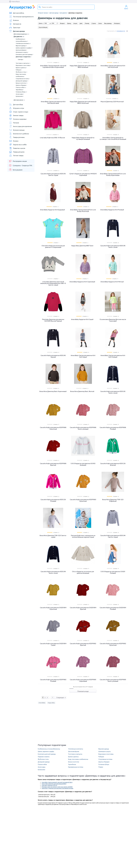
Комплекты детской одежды (25, 54)
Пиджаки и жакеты (44, 757)
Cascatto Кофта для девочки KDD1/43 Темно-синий (113, 392)
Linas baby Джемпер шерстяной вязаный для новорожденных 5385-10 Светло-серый (53, 283)
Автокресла (15, 24)
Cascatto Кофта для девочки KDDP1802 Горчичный (113, 644)
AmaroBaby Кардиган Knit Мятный (112, 282)
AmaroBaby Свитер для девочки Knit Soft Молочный (113, 66)
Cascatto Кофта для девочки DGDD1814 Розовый (113, 608)
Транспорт (15, 28)
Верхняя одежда (21, 46)
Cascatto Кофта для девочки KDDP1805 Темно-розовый (113, 680)
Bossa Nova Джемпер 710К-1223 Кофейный (113, 500)
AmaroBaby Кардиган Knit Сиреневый (82, 282)
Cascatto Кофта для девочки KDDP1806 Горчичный (53, 428)
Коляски (14, 20)
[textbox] (66, 7)
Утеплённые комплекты (23, 43)
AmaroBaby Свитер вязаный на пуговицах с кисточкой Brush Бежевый (113, 138)
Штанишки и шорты (22, 52)
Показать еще (83, 691)
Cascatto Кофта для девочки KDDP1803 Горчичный (83, 500)
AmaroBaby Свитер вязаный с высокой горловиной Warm (57, 782)
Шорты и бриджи (21, 85)
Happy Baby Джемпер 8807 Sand (82, 246)
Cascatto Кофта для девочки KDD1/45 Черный (53, 356)
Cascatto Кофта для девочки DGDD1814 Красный (83, 608)
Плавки (101, 767)
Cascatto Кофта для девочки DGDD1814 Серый (53, 644)
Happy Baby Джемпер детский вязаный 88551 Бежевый (83, 66)
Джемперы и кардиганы (24, 57)
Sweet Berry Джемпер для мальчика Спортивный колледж (57, 788)
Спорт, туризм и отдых (19, 112)
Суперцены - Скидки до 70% (20, 165)
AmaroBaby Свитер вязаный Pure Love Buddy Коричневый (113, 174)
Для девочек (19, 36)
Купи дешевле (16, 170)
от (43, 23)
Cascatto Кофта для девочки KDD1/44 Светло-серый (113, 536)
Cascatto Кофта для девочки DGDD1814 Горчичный (53, 608)
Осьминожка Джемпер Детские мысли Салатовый (113, 320)
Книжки (14, 141)
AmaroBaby (42, 703)
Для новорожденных (21, 34)
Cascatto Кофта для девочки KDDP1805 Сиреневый (83, 680)
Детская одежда (17, 31)
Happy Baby (51, 703)
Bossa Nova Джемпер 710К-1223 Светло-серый (53, 536)
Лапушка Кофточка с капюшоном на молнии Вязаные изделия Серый (83, 536)
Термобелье (20, 90)
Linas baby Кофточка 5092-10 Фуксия (52, 138)
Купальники (20, 96)
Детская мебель (17, 13)
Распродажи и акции (18, 161)
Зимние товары (16, 115)
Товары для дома (17, 152)
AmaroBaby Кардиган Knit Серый (82, 319)
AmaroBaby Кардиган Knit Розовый (112, 210)
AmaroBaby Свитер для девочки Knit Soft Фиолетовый (53, 102)
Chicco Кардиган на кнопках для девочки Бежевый (83, 572)
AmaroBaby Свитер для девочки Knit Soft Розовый (113, 356)
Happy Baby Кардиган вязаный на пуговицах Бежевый (83, 138)
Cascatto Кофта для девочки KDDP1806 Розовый (113, 428)
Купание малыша (17, 130)
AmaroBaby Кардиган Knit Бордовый (52, 210)
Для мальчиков (19, 100)
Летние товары (16, 155)
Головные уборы (21, 92)
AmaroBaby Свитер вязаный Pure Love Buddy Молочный (83, 211)
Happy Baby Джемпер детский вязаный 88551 (54, 784)
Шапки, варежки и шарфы (24, 48)
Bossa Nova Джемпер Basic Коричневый (53, 391)
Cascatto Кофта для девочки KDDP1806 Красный (53, 464)
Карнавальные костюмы (76, 767)
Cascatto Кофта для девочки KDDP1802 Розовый (53, 680)
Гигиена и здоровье (18, 119)
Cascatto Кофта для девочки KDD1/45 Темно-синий (113, 246)
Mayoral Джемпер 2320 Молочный (112, 102)
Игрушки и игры (16, 108)
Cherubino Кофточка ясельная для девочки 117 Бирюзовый (53, 246)
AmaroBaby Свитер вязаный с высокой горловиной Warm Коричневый (53, 66)
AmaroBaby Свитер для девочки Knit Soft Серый (83, 356)
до (50, 23)
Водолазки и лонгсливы (23, 65)
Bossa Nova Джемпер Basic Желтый (82, 391)
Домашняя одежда (22, 81)
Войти (126, 7)
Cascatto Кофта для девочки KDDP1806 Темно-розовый (83, 428)
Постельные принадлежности (21, 17)
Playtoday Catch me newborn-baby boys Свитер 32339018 (57, 787)
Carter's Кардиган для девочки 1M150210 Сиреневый (83, 174)
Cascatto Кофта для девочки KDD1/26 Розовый (53, 500)
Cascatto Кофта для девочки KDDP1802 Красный (83, 644)
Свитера (21, 59)
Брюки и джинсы (21, 68)
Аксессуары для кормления (20, 126)
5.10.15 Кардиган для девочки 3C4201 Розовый (113, 572)
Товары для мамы (17, 137)
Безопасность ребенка (19, 134)
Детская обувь (16, 104)
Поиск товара (40, 7)
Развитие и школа (17, 148)
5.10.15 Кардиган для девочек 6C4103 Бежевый (83, 464)
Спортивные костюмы (23, 79)
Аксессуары (20, 94)
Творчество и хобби (18, 145)
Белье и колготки (22, 83)
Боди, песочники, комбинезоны (21, 75)
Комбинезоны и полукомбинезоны (22, 40)
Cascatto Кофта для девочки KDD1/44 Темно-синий (53, 572)
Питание (14, 123)
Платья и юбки (21, 87)
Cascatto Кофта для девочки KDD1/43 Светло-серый (53, 174)
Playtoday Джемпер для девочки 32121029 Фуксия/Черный (53, 320)
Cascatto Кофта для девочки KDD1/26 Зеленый (113, 464)
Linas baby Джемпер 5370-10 (49, 785)
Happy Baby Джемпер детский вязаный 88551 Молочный (83, 102)
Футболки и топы (21, 72)
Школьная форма (21, 50)
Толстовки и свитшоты (23, 63)
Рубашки (19, 70)
